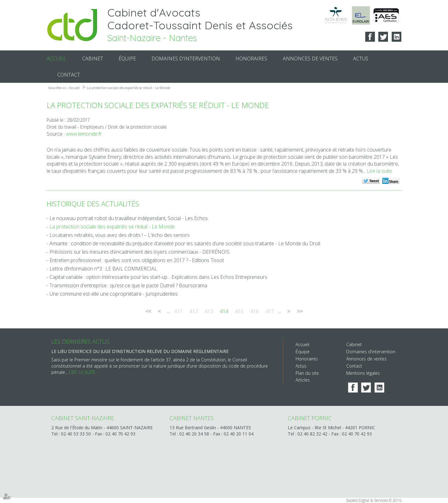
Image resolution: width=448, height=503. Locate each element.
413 (209, 311)
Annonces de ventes (310, 59)
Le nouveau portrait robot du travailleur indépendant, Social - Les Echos (129, 218)
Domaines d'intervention (186, 59)
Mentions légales (363, 373)
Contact (69, 75)
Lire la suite (379, 171)
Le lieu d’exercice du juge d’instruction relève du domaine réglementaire (140, 351)
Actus (361, 59)
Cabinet (93, 59)
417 (270, 311)
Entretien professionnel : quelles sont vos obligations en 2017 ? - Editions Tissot (137, 260)
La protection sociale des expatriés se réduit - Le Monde (128, 88)
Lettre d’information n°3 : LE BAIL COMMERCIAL (103, 269)
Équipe (127, 59)
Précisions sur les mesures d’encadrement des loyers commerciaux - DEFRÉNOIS (140, 252)
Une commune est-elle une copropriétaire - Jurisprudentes (114, 294)
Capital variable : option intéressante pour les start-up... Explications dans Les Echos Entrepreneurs (158, 277)
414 (224, 311)
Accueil (57, 59)
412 (194, 311)
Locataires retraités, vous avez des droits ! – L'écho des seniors (120, 235)
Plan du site (307, 373)
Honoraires (251, 59)
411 (178, 311)
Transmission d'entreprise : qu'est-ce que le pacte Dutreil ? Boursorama (128, 285)
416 (255, 311)
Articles (303, 380)
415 (239, 311)
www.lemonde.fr (84, 134)
